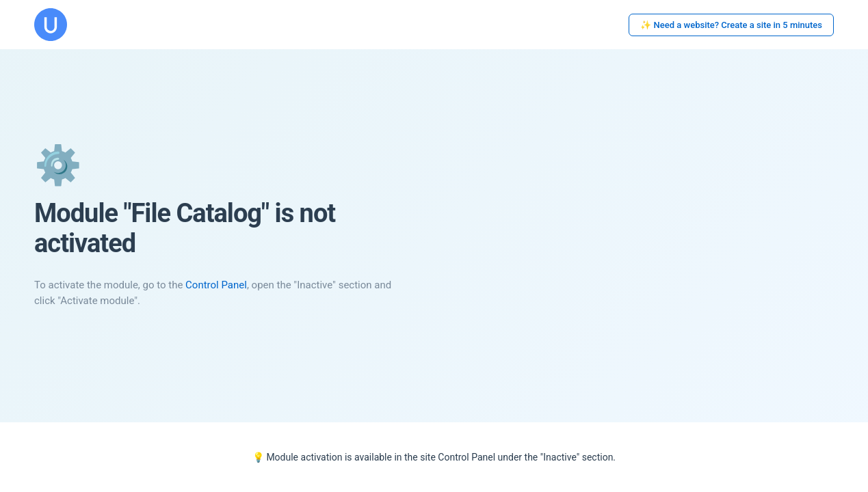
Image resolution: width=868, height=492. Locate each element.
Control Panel (216, 285)
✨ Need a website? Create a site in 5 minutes (731, 25)
